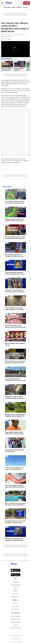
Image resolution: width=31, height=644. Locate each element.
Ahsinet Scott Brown (7, 35)
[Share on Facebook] (6, 39)
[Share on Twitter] (8, 39)
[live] (26, 3)
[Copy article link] (10, 39)
